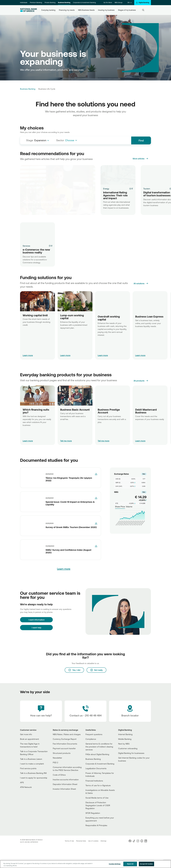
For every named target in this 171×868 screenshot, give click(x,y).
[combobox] (42, 140)
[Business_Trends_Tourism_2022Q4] (96, 477)
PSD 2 (55, 784)
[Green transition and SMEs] (58, 190)
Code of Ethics (59, 797)
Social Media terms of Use (97, 819)
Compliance (91, 761)
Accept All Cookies (146, 865)
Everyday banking (48, 10)
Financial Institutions (94, 802)
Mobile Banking (125, 761)
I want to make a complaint (32, 785)
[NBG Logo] (29, 10)
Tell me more (66, 444)
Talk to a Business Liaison (31, 781)
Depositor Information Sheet (65, 806)
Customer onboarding (128, 770)
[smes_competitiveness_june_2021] (96, 501)
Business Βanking (93, 781)
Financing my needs (67, 10)
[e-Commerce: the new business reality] (38, 232)
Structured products (62, 775)
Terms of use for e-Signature (98, 807)
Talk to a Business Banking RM (33, 795)
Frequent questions (94, 756)
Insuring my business (106, 10)
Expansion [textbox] (40, 140)
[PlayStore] (126, 790)
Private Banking (50, 3)
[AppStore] (126, 788)
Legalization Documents (96, 790)
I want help (36, 640)
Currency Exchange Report (65, 761)
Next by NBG (124, 765)
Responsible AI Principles (96, 847)
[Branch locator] (130, 733)
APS (22, 804)
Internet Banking (125, 756)
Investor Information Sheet (64, 811)
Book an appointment (29, 761)
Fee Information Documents (65, 765)
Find (141, 140)
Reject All (130, 865)
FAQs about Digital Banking (97, 776)
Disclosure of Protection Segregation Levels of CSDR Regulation (98, 827)
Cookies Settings (115, 865)
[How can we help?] (41, 733)
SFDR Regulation (93, 835)
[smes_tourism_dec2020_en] (96, 526)
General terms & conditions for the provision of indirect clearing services (99, 768)
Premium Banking (36, 3)
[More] (31, 481)
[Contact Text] (85, 733)
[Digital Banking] (143, 3)
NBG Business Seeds (86, 10)
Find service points (28, 790)
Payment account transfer (64, 770)
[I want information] (36, 632)
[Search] (143, 10)
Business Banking (64, 3)
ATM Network (26, 809)
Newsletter (57, 779)
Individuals (24, 3)
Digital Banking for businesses (131, 775)
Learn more (28, 355)
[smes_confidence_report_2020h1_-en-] (96, 549)
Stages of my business (127, 10)
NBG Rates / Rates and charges (67, 756)
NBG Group (118, 3)
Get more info (26, 756)
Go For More (108, 3)
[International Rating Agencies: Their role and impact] (118, 175)
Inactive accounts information (66, 801)
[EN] (130, 3)
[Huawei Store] (126, 792)
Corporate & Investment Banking (84, 3)
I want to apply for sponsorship (34, 799)
